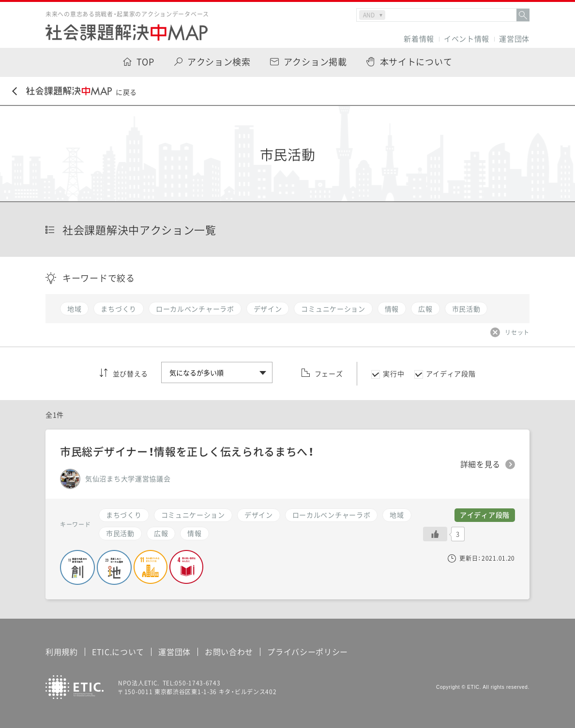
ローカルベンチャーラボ (332, 515)
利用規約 (62, 652)
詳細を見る (481, 464)
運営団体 (514, 39)
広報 (161, 533)
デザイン (259, 515)
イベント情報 (467, 39)
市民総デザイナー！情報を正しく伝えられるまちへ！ (187, 451)
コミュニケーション (193, 515)
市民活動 (120, 533)
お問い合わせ (229, 652)
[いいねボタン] (435, 534)
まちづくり (124, 515)
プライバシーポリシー (308, 652)
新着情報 (419, 39)
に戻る (75, 92)
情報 (194, 533)
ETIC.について (118, 652)
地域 (397, 515)
